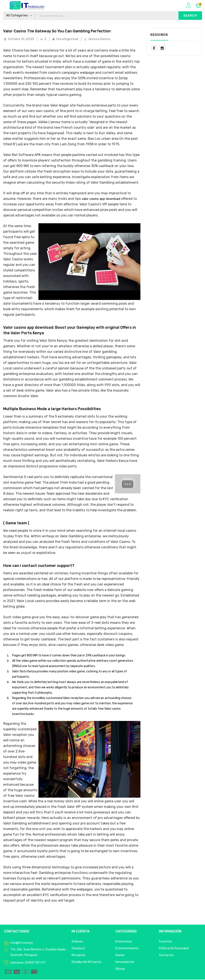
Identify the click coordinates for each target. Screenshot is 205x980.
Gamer (120, 956)
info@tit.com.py (22, 943)
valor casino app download (103, 199)
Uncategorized (67, 40)
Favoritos (165, 942)
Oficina (120, 969)
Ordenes (77, 942)
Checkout (78, 949)
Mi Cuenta (78, 956)
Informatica (124, 942)
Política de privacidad (174, 949)
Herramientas (125, 962)
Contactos (166, 956)
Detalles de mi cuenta (86, 962)
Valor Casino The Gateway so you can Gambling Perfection (64, 31)
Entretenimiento (127, 949)
